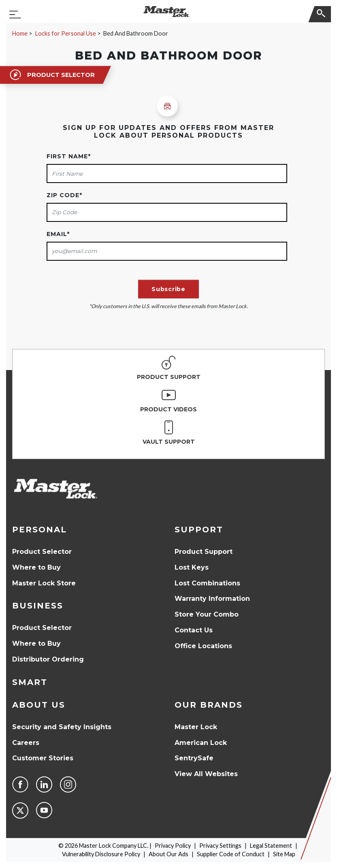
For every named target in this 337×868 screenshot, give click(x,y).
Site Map (284, 854)
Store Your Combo (207, 614)
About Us (39, 705)
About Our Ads (168, 854)
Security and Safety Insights (62, 727)
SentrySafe (194, 758)
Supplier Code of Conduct (231, 854)
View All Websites (206, 774)
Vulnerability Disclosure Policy (101, 854)
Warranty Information (212, 599)
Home (20, 33)
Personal (39, 530)
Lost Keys (192, 567)
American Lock (201, 743)
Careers (26, 743)
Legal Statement (271, 846)
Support (199, 530)
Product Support (204, 552)
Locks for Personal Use (66, 33)
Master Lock (196, 727)
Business (38, 606)
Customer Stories (43, 758)
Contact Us (194, 630)
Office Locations (203, 646)
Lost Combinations (207, 583)
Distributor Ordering (48, 659)
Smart (30, 682)
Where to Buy (36, 567)
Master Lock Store (44, 583)
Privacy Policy (173, 846)
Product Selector (42, 552)
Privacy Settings (220, 846)
